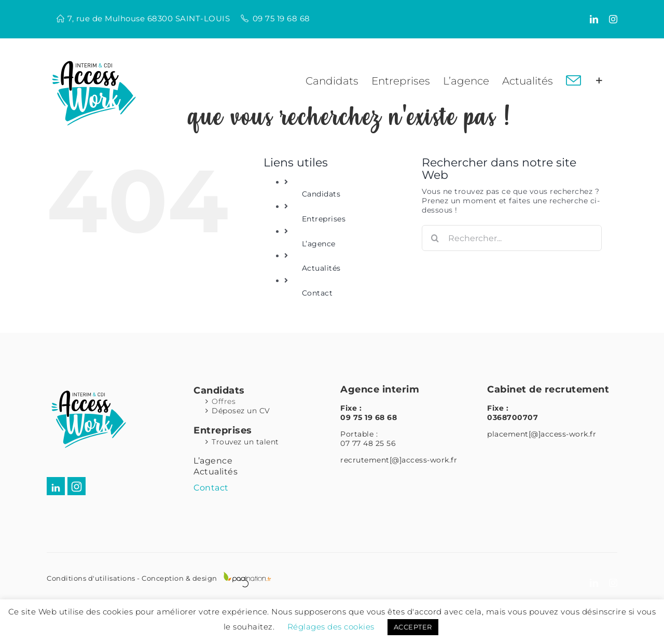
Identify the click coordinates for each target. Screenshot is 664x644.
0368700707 (513, 417)
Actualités (321, 268)
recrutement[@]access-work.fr (399, 460)
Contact (317, 293)
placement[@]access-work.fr (542, 434)
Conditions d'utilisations (91, 578)
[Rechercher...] (512, 238)
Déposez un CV (241, 411)
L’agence (319, 244)
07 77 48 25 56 (368, 443)
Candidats (321, 194)
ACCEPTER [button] (413, 627)
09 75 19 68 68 (281, 18)
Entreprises (324, 219)
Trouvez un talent (245, 442)
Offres (224, 401)
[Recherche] (435, 238)
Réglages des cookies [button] (331, 627)
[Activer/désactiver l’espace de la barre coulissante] (599, 81)
